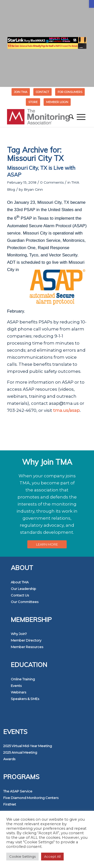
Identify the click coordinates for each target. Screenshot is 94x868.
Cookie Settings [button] (22, 856)
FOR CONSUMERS (70, 92)
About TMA (20, 582)
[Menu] (81, 117)
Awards (9, 759)
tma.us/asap (66, 410)
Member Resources (27, 647)
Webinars (18, 692)
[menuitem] (21, 92)
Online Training (23, 679)
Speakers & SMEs (25, 699)
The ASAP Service (18, 791)
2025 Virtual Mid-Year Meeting (28, 746)
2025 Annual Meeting (20, 752)
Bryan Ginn (33, 189)
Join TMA (21, 92)
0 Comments (52, 182)
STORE (33, 102)
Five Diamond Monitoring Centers (31, 798)
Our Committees (25, 602)
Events (16, 686)
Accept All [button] (52, 856)
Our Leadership (23, 589)
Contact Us (20, 595)
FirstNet (10, 804)
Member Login (57, 102)
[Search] (71, 117)
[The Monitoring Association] (39, 117)
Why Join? (19, 634)
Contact (42, 92)
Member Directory (26, 640)
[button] (91, 4)
